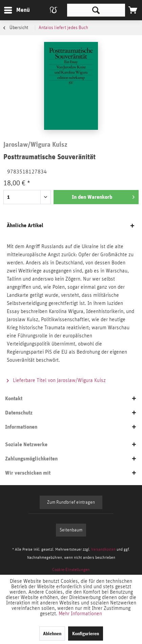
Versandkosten (103, 549)
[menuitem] (17, 10)
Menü (12, 9)
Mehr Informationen (80, 614)
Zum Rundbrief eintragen (71, 502)
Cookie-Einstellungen (71, 570)
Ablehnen (52, 634)
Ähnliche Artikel (25, 225)
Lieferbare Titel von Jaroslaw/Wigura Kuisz (56, 380)
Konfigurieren (86, 634)
